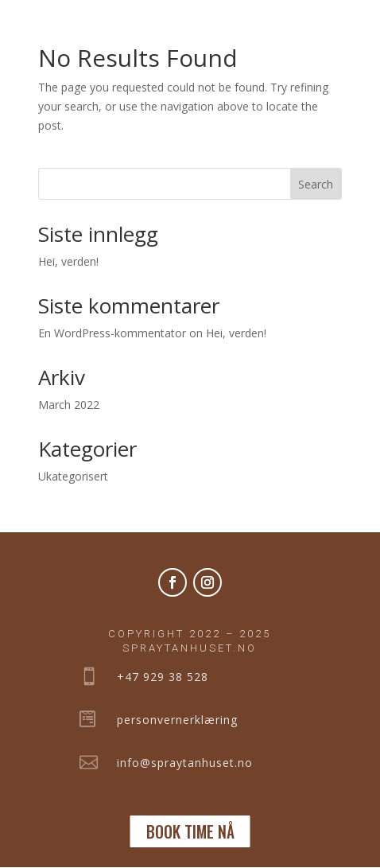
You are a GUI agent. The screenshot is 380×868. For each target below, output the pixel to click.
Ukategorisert (73, 476)
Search (316, 184)
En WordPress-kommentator (112, 333)
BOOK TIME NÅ (190, 831)
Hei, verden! (68, 261)
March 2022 (69, 405)
